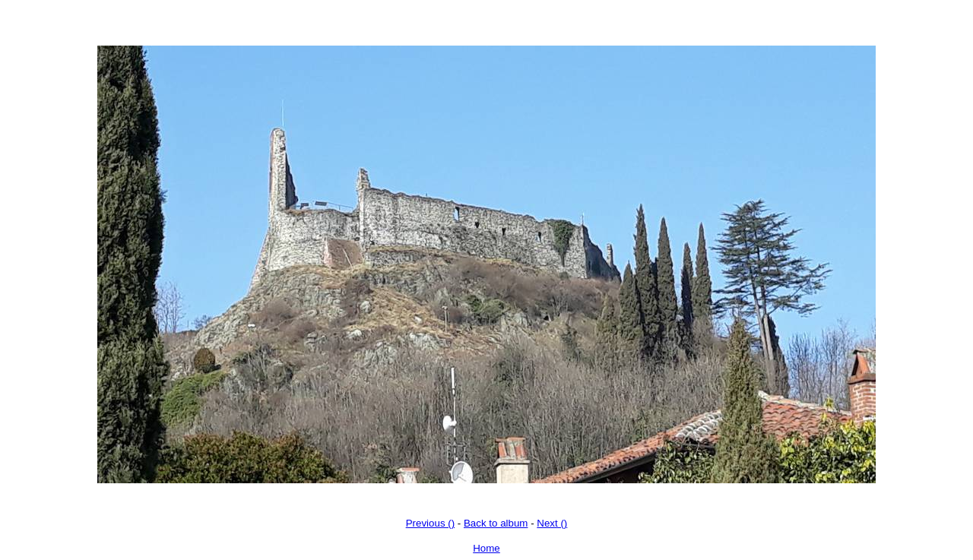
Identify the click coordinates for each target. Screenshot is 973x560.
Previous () (430, 523)
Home (486, 548)
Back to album (496, 523)
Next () (552, 523)
